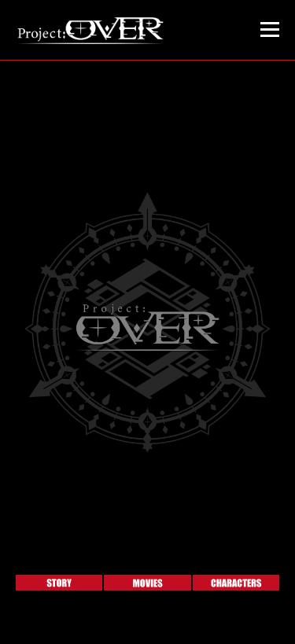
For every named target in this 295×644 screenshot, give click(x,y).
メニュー (269, 29)
